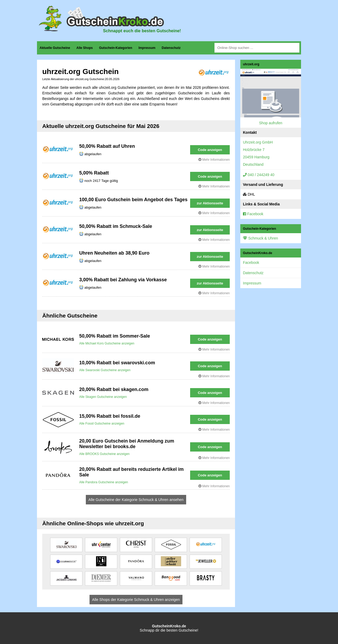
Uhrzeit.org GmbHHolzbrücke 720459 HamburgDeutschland (258, 153)
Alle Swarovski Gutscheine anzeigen (105, 370)
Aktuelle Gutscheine (55, 48)
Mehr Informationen (214, 160)
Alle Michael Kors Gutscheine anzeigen (107, 343)
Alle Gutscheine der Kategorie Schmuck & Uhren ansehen (136, 500)
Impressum (147, 48)
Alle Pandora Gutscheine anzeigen (104, 482)
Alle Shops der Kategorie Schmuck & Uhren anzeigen (136, 600)
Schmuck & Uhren (260, 238)
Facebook (253, 214)
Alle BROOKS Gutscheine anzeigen (104, 454)
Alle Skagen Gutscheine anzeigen (103, 397)
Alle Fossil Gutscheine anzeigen (102, 424)
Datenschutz (171, 48)
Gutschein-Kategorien (116, 48)
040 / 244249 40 (259, 175)
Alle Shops (84, 48)
